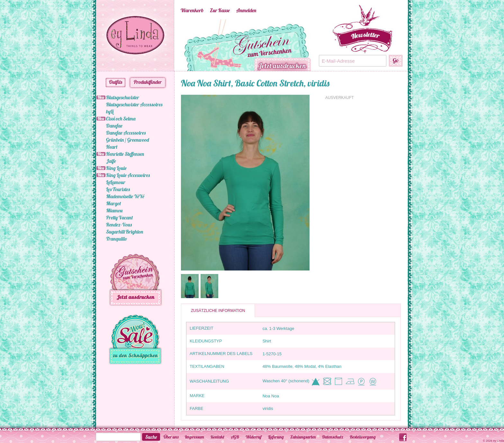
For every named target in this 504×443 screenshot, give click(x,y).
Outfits (116, 82)
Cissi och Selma (121, 119)
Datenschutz (333, 437)
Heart (112, 147)
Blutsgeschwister (123, 97)
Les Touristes (118, 189)
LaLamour (116, 182)
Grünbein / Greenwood (128, 140)
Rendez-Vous (119, 225)
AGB (235, 437)
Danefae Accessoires (126, 133)
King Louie (116, 168)
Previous (171, 45)
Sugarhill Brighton (125, 232)
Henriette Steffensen (125, 154)
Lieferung (276, 437)
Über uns (171, 437)
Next (322, 45)
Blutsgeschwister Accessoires (134, 104)
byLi (110, 111)
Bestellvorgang (363, 437)
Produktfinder (148, 82)
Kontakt (217, 437)
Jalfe (111, 161)
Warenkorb (192, 10)
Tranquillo (117, 239)
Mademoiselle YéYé (125, 196)
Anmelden (246, 10)
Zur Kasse (220, 10)
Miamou (114, 210)
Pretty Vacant (119, 217)
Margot (113, 203)
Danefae (114, 126)
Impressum (194, 437)
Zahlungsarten (303, 437)
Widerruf (254, 437)
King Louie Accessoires (128, 175)
